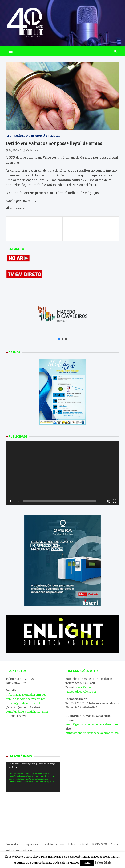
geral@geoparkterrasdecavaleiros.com (92, 724)
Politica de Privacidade (19, 850)
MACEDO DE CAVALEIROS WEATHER (33, 814)
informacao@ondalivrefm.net (26, 695)
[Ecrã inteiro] (114, 501)
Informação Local (18, 136)
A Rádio (115, 844)
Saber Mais (103, 863)
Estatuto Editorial (78, 844)
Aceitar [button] (87, 863)
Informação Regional (46, 136)
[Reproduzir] (11, 501)
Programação (32, 844)
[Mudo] (108, 501)
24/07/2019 (15, 150)
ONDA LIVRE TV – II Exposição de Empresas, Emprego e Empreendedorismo (91, 229)
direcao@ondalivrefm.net (23, 703)
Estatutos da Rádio (54, 844)
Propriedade (13, 844)
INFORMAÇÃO (99, 844)
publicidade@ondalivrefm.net (26, 699)
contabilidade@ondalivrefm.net (27, 712)
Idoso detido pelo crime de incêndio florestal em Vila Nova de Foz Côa (34, 229)
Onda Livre (32, 150)
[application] (62, 473)
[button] (59, 339)
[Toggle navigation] (11, 51)
